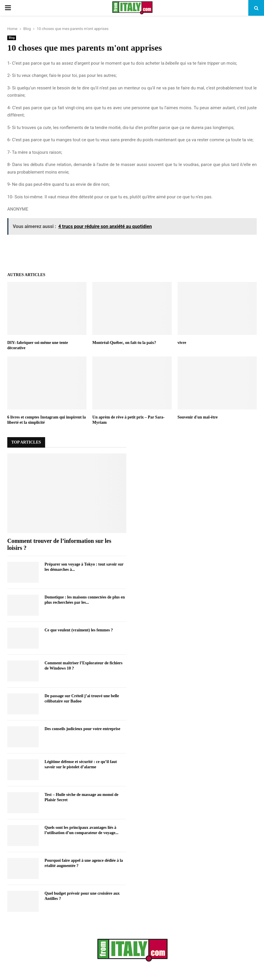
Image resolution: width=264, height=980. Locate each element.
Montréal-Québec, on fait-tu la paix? (124, 343)
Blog (12, 38)
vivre (182, 343)
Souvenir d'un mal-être (198, 417)
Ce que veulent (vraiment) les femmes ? (79, 630)
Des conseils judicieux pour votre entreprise (82, 729)
